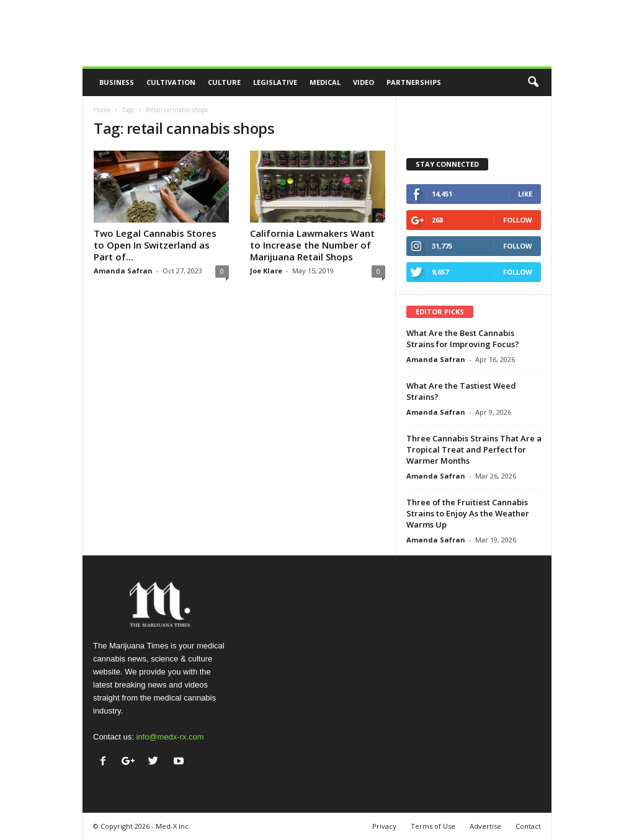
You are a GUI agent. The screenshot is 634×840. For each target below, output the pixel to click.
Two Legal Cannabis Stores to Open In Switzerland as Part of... (155, 245)
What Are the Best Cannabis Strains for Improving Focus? (463, 338)
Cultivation (171, 82)
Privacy (384, 826)
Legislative (275, 82)
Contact (528, 826)
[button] (533, 82)
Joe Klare (266, 271)
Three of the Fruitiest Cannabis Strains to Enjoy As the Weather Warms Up (468, 513)
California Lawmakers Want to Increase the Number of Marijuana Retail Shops (312, 245)
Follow (518, 220)
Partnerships (414, 82)
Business (117, 82)
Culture (224, 82)
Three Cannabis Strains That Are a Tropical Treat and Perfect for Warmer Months (474, 449)
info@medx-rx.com (170, 737)
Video (364, 82)
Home (102, 110)
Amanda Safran (123, 271)
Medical (325, 82)
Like (525, 194)
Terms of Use (433, 826)
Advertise (485, 826)
